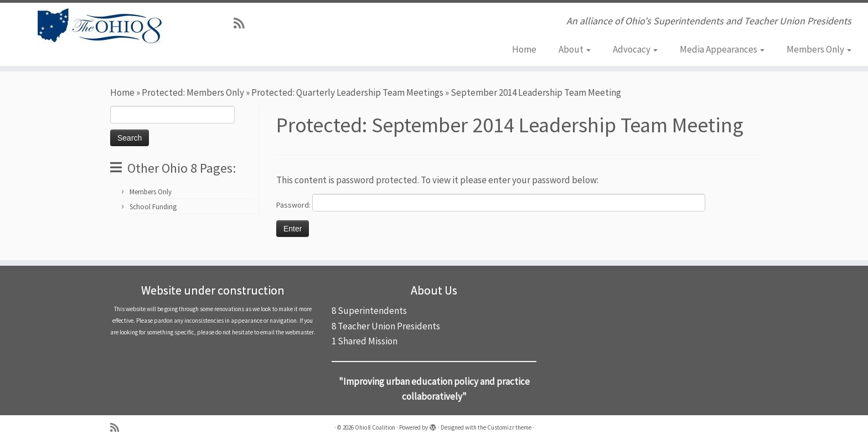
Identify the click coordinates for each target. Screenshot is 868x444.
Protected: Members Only (193, 92)
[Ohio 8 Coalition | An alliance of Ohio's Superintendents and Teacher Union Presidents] (100, 26)
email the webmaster (287, 332)
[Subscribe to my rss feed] (242, 23)
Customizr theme (509, 427)
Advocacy (635, 49)
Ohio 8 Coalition (375, 427)
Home (524, 49)
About (575, 49)
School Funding (153, 207)
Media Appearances (722, 49)
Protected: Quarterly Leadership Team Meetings (347, 92)
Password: (491, 203)
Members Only (819, 49)
